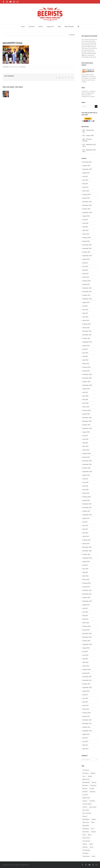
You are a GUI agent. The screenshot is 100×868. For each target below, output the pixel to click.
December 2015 (87, 590)
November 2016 (87, 551)
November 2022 (87, 292)
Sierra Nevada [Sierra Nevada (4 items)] (86, 841)
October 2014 (86, 641)
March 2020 (86, 407)
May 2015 (85, 616)
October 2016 (86, 554)
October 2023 (86, 252)
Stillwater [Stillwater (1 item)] (85, 847)
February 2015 (87, 626)
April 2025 (86, 187)
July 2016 (85, 565)
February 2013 (87, 713)
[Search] (96, 106)
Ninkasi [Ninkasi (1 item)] (94, 819)
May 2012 (85, 745)
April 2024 (86, 230)
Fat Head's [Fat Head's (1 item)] (92, 801)
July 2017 (85, 522)
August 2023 (86, 259)
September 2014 (87, 644)
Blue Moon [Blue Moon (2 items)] (85, 785)
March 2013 (86, 709)
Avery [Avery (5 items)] (84, 776)
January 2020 (86, 414)
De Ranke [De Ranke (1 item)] (85, 792)
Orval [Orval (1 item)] (92, 829)
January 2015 (86, 630)
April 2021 (86, 360)
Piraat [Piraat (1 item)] (84, 835)
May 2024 (85, 227)
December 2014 (87, 633)
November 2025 (87, 162)
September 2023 (87, 256)
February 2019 (87, 454)
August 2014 (86, 648)
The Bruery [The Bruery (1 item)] (85, 853)
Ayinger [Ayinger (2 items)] (90, 776)
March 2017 (86, 536)
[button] (78, 26)
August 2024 (86, 216)
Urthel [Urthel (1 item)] (93, 856)
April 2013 (86, 705)
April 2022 (86, 317)
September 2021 (87, 342)
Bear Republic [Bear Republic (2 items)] (86, 782)
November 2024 (87, 205)
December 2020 (87, 374)
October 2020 (86, 382)
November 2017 (87, 507)
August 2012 (86, 734)
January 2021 (86, 371)
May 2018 (85, 486)
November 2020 (87, 378)
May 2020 (85, 400)
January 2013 (86, 716)
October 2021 (86, 338)
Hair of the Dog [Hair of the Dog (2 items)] (87, 813)
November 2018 (87, 464)
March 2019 (86, 450)
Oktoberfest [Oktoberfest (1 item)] (86, 826)
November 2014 (87, 637)
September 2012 (87, 731)
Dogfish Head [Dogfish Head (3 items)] (86, 798)
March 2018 (86, 493)
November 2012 (87, 724)
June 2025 (85, 180)
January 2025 (86, 198)
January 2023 (86, 284)
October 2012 (86, 727)
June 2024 (85, 223)
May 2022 (85, 313)
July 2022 (85, 306)
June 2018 (85, 482)
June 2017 (85, 526)
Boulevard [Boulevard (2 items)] (93, 785)
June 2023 (85, 266)
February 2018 (87, 497)
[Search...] (88, 106)
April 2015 (86, 619)
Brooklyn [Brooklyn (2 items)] (85, 789)
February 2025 (87, 194)
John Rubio (6, 67)
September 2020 (87, 385)
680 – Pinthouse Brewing (87, 140)
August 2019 (86, 432)
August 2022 (86, 302)
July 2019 (85, 436)
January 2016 (86, 587)
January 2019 (86, 457)
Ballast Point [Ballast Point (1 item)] (86, 779)
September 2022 (87, 299)
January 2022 (86, 328)
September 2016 (87, 558)
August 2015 (86, 605)
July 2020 (85, 392)
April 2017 (86, 533)
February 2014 (87, 670)
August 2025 (86, 173)
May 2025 (85, 184)
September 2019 (87, 428)
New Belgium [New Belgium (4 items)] (86, 819)
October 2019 (86, 425)
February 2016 (87, 583)
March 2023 (86, 277)
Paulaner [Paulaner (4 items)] (94, 832)
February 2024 (87, 238)
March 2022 (86, 320)
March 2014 (86, 666)
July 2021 (85, 349)
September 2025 (87, 169)
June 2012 (85, 741)
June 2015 (85, 612)
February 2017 (87, 540)
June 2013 (85, 698)
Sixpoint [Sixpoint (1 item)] (85, 844)
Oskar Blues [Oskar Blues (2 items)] (86, 832)
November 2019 (87, 421)
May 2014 (85, 659)
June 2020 (85, 396)
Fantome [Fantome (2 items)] (85, 801)
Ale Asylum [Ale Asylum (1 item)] (85, 773)
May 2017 (85, 529)
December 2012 (87, 720)
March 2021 (86, 364)
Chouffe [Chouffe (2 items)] (92, 789)
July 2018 (85, 479)
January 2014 (86, 673)
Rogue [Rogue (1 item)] (90, 835)
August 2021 (86, 346)
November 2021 (87, 335)
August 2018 (86, 475)
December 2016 (87, 547)
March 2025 (86, 191)
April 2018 (86, 490)
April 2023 (86, 274)
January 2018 (86, 500)
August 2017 (86, 518)
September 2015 (87, 601)
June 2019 (85, 439)
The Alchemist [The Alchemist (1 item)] (86, 850)
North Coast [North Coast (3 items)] (86, 822)
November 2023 (87, 248)
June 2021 (85, 353)
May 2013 (85, 702)
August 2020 (86, 389)
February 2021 (87, 367)
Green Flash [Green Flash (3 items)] (86, 810)
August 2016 (86, 561)
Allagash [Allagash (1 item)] (93, 773)
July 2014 (85, 652)
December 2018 (87, 461)
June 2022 (85, 310)
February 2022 (87, 324)
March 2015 (86, 623)
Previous (72, 35)
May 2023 (85, 270)
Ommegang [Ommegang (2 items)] (86, 829)
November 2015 (87, 594)
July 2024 (85, 220)
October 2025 (86, 166)
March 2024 (86, 234)
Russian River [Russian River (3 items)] (86, 838)
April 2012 (86, 749)
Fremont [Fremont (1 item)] (85, 807)
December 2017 (87, 504)
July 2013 (85, 695)
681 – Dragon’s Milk (88, 136)
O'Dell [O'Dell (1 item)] (93, 822)
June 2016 (85, 569)
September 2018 (87, 472)
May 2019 (85, 443)
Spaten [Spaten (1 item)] (91, 844)
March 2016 (86, 580)
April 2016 (86, 576)
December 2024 (87, 202)
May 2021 (85, 356)
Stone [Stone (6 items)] (91, 847)
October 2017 (86, 511)
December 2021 (87, 331)
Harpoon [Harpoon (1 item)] (85, 816)
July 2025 (85, 176)
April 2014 (86, 662)
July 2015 (85, 608)
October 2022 (86, 295)
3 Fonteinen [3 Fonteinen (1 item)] (86, 770)
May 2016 (85, 572)
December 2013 (87, 677)
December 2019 (87, 418)
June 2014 (85, 655)
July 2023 (85, 263)
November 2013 (87, 680)
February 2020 (87, 410)
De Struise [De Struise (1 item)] (85, 795)
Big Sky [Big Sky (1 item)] (94, 782)
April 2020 (86, 403)
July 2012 (85, 738)
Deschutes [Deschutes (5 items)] (93, 792)
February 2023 (87, 281)
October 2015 (86, 598)
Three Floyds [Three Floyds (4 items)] (86, 856)
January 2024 (86, 241)
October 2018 (86, 468)
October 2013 (86, 684)
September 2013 (87, 687)
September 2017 (87, 515)
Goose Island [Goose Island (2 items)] (93, 807)
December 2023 (87, 245)
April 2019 (86, 446)
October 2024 (86, 209)
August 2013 (86, 691)
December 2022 (87, 288)
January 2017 (86, 544)
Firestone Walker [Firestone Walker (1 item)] (87, 804)
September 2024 (87, 212)
